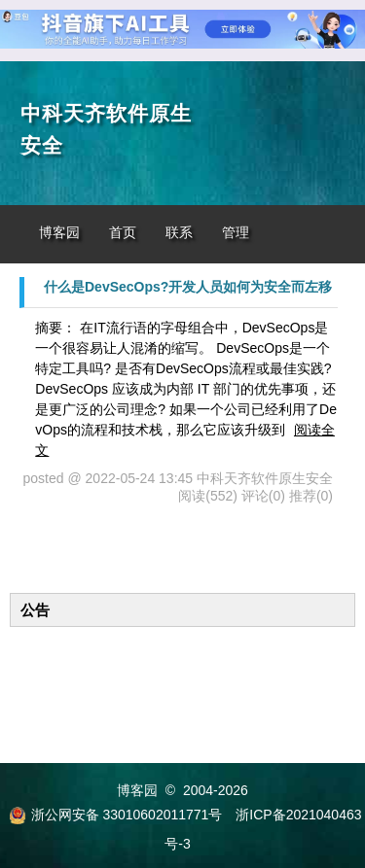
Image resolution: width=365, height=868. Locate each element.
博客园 (59, 233)
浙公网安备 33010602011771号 (116, 815)
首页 (123, 233)
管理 (236, 233)
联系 (179, 233)
